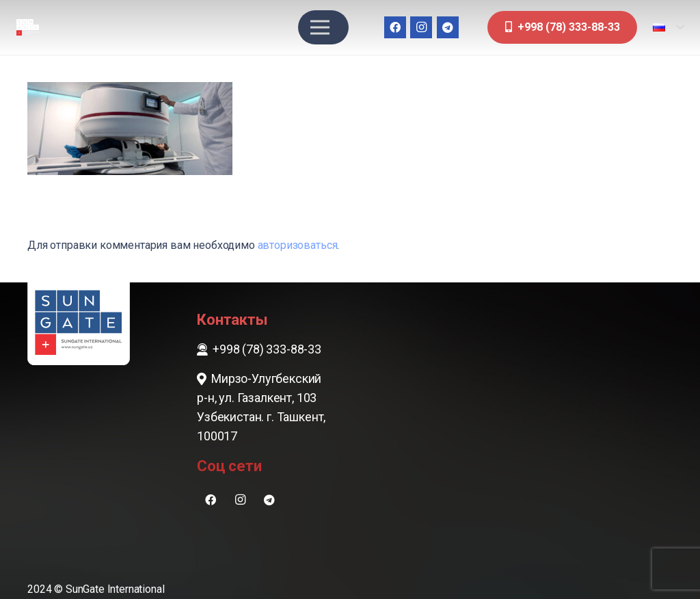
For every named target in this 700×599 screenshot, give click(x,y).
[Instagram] (421, 27)
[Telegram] (448, 27)
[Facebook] (395, 27)
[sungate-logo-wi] (28, 28)
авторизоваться (298, 245)
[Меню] (320, 27)
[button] (668, 27)
